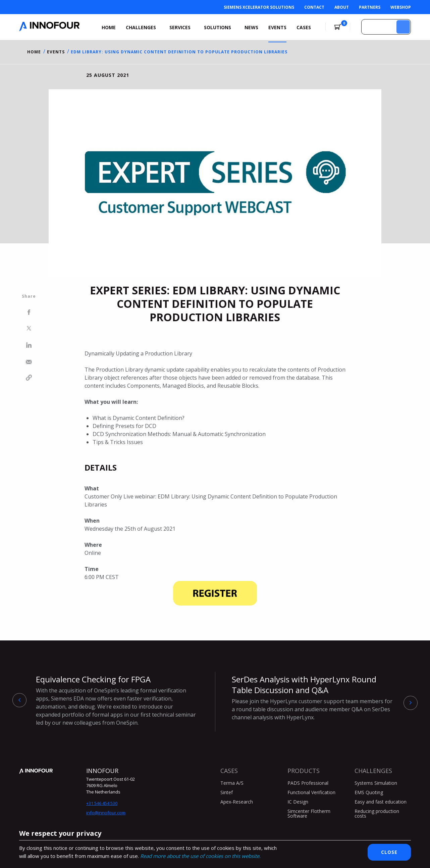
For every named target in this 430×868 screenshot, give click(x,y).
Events (277, 27)
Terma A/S (232, 783)
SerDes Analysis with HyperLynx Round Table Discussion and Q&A (313, 697)
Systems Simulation (376, 783)
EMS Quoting (369, 792)
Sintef (227, 792)
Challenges (141, 27)
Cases (304, 27)
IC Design (298, 802)
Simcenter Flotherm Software (309, 813)
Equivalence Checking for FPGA (117, 700)
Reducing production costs (377, 813)
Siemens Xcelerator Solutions (259, 7)
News (251, 27)
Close (389, 852)
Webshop (401, 7)
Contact (314, 7)
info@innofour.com (106, 813)
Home (109, 27)
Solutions (218, 27)
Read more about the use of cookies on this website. (200, 856)
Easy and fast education (381, 802)
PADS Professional (308, 783)
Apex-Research (237, 802)
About (342, 7)
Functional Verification (311, 792)
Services (180, 27)
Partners (370, 7)
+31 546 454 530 (102, 803)
